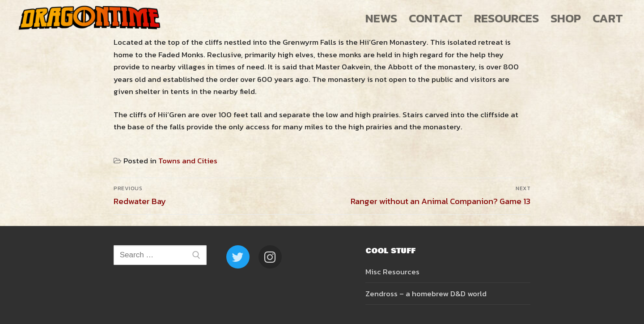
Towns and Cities (188, 161)
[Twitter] (238, 257)
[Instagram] (270, 257)
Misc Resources (392, 272)
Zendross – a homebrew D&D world (426, 294)
